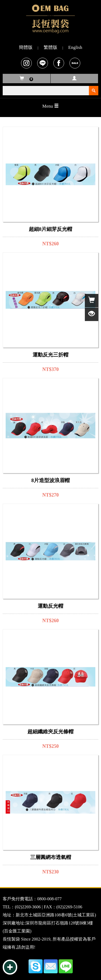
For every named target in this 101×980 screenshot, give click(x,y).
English (75, 47)
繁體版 (50, 47)
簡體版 (26, 47)
